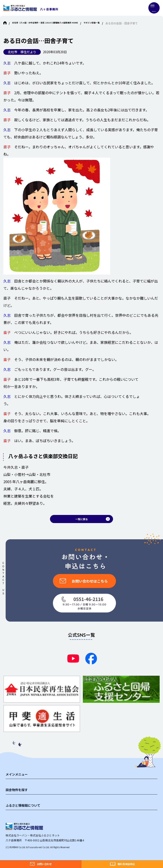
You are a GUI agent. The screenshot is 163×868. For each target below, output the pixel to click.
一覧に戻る (81, 521)
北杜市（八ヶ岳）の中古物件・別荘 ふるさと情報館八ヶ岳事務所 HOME (56, 23)
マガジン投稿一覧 (116, 23)
